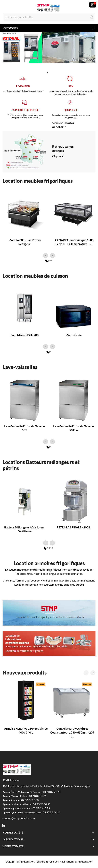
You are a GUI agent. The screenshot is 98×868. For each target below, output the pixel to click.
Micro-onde (74, 335)
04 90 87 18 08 (30, 800)
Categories (49, 28)
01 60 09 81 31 (38, 796)
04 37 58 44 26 (52, 812)
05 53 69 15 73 (41, 808)
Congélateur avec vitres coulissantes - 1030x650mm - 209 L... (72, 732)
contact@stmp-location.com (19, 818)
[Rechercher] (49, 17)
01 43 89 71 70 (52, 792)
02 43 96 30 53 (42, 804)
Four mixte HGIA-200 (25, 335)
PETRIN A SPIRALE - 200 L (74, 527)
